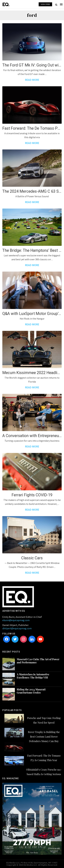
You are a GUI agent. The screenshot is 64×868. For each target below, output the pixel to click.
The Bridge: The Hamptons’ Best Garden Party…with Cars (32, 250)
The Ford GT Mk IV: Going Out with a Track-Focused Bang (32, 65)
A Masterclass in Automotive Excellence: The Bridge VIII (33, 676)
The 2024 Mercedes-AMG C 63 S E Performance (32, 191)
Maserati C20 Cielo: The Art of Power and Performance (38, 661)
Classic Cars (32, 558)
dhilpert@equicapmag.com (17, 628)
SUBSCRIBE (45, 4)
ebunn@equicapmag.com (16, 620)
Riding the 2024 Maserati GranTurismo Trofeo (31, 691)
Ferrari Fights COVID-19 (32, 495)
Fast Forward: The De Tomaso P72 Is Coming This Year (32, 128)
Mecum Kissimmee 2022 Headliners (32, 373)
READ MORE (32, 80)
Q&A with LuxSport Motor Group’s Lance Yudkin (32, 314)
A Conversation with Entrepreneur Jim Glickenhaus (32, 436)
